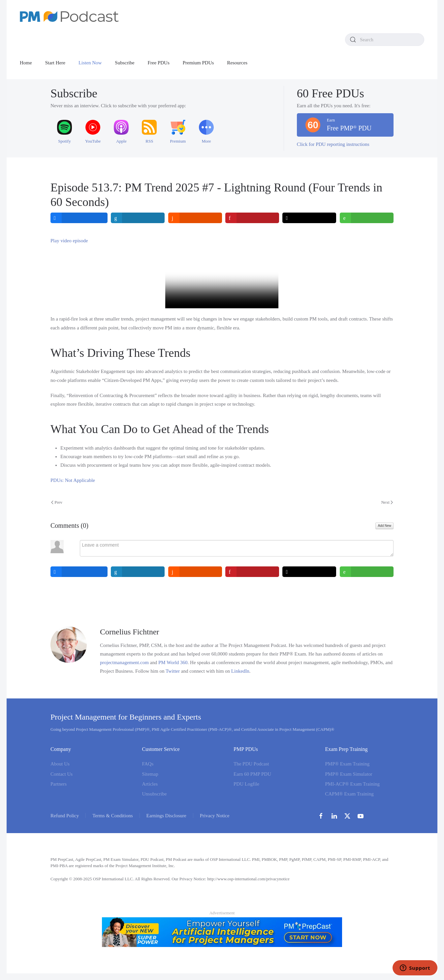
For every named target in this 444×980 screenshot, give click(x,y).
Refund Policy (65, 816)
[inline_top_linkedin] (138, 218)
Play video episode (69, 241)
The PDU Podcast (251, 764)
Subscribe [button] (125, 63)
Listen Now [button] (90, 63)
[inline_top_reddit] (195, 218)
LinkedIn (240, 671)
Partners (59, 784)
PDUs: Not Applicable (73, 480)
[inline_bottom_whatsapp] (367, 572)
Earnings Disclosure (166, 816)
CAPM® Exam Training (349, 794)
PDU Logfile (246, 784)
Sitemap (150, 774)
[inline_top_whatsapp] (367, 218)
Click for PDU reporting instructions (333, 144)
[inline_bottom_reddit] (195, 572)
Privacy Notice (215, 816)
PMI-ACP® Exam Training (353, 784)
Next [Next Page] (387, 502)
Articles (150, 784)
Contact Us (62, 774)
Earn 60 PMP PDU (252, 774)
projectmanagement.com (124, 662)
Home (26, 63)
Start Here (55, 63)
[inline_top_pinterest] (252, 218)
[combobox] (385, 40)
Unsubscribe (155, 794)
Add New (384, 526)
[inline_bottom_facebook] (79, 572)
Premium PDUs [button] (198, 63)
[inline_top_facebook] (79, 218)
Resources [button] (237, 63)
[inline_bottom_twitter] (310, 572)
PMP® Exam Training (348, 764)
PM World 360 (173, 662)
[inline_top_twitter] (310, 218)
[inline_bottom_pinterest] (252, 572)
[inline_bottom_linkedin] (138, 572)
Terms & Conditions (112, 816)
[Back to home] (69, 17)
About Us (60, 764)
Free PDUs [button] (159, 63)
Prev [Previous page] (57, 502)
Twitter (173, 671)
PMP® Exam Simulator (349, 774)
